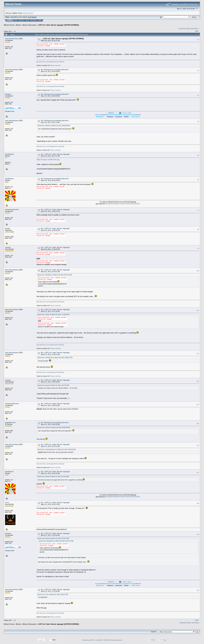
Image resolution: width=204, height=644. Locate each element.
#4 (198, 122)
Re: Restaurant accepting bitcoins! (55, 69)
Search (21, 20)
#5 (198, 155)
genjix (8, 228)
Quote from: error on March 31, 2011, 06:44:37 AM (53, 594)
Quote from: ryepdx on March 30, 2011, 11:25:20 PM (53, 315)
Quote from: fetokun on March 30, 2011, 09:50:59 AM (54, 126)
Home (10, 20)
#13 (198, 381)
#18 (198, 503)
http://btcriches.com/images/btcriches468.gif (50, 62)
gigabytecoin (10, 422)
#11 (198, 311)
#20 (198, 590)
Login (27, 20)
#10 (198, 271)
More (40, 20)
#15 (198, 423)
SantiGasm (9, 154)
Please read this (55, 65)
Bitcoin (19, 25)
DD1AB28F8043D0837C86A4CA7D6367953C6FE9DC (123, 204)
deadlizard (9, 179)
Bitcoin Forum (9, 25)
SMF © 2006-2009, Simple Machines (110, 640)
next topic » (195, 29)
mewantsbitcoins (12, 210)
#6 (198, 180)
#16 (198, 445)
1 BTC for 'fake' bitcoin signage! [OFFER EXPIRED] (58, 25)
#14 (198, 405)
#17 (198, 473)
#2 (198, 70)
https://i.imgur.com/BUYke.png (48, 160)
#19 (198, 534)
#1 (198, 40)
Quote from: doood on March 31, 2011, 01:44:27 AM (53, 538)
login (24, 13)
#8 (198, 229)
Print (197, 31)
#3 (198, 95)
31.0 (29, 17)
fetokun (8, 94)
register (31, 13)
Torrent (34, 17)
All (15, 31)
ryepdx (8, 247)
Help (16, 20)
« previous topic (184, 29)
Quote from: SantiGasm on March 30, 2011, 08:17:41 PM (55, 275)
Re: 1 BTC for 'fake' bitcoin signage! (55, 154)
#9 (198, 248)
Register (33, 20)
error (7, 502)
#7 (198, 210)
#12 (198, 354)
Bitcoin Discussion (30, 25)
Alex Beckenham (12, 39)
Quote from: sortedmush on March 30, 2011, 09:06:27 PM (55, 358)
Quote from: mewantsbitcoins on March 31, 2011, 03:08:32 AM (56, 449)
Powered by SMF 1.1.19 (90, 640)
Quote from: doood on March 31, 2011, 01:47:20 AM (53, 385)
